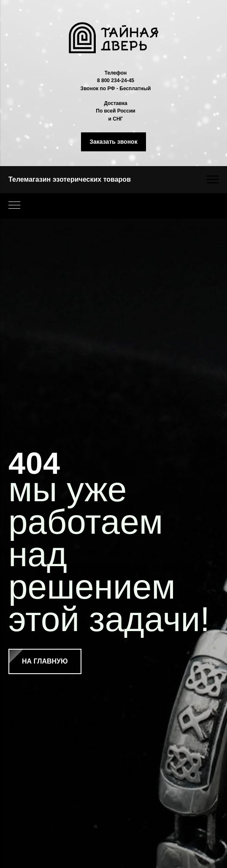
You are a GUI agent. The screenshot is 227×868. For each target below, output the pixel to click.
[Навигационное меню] (213, 180)
